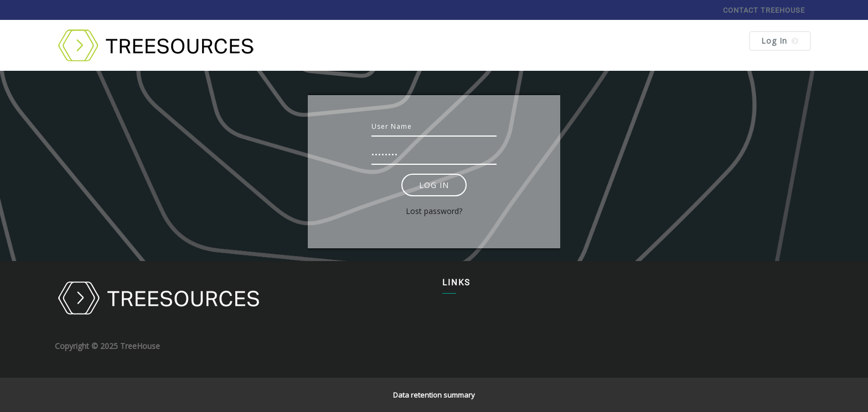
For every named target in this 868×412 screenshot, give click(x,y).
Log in (780, 41)
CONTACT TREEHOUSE (764, 10)
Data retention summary (434, 395)
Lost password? (434, 211)
